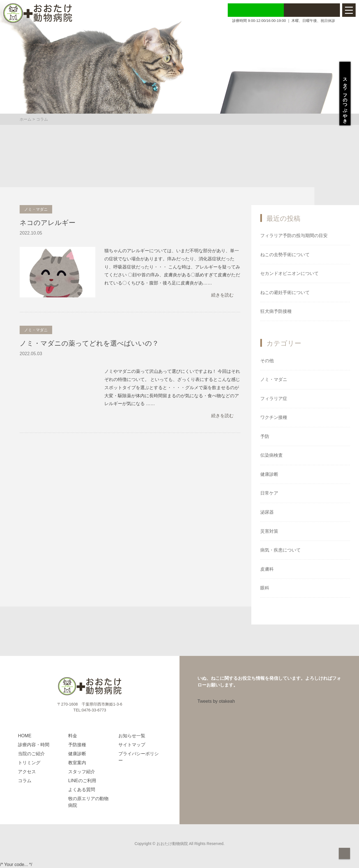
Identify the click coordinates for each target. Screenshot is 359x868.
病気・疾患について (280, 550)
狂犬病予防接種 (276, 311)
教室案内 (77, 763)
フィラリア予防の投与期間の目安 (294, 236)
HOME (25, 736)
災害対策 (269, 531)
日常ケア (269, 493)
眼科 (265, 588)
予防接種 (77, 745)
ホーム (26, 119)
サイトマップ (132, 745)
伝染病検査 (271, 455)
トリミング (29, 763)
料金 (73, 736)
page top (344, 853)
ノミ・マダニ (274, 379)
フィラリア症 (274, 399)
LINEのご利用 (82, 781)
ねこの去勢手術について (285, 255)
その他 (267, 361)
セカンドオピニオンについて (289, 273)
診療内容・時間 (34, 745)
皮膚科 (267, 569)
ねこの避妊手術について (285, 292)
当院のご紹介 (31, 754)
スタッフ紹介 (82, 772)
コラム (25, 781)
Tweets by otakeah (216, 701)
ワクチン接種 (274, 417)
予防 (265, 436)
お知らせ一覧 (132, 736)
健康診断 (269, 474)
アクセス (27, 772)
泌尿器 (267, 512)
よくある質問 (82, 790)
